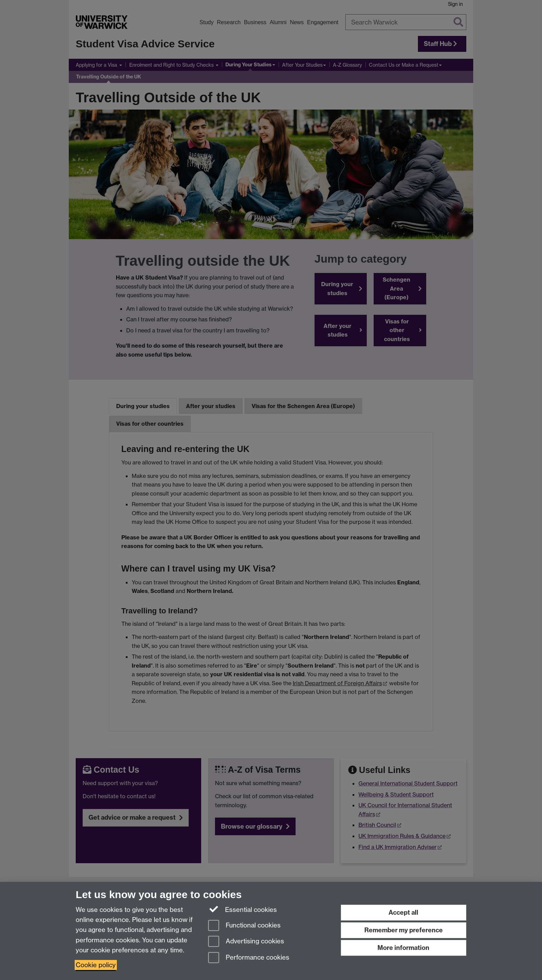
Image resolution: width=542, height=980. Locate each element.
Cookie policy (96, 965)
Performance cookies (249, 958)
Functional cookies (244, 926)
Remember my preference (404, 930)
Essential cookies (242, 909)
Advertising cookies (246, 942)
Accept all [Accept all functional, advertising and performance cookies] (403, 912)
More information (403, 948)
